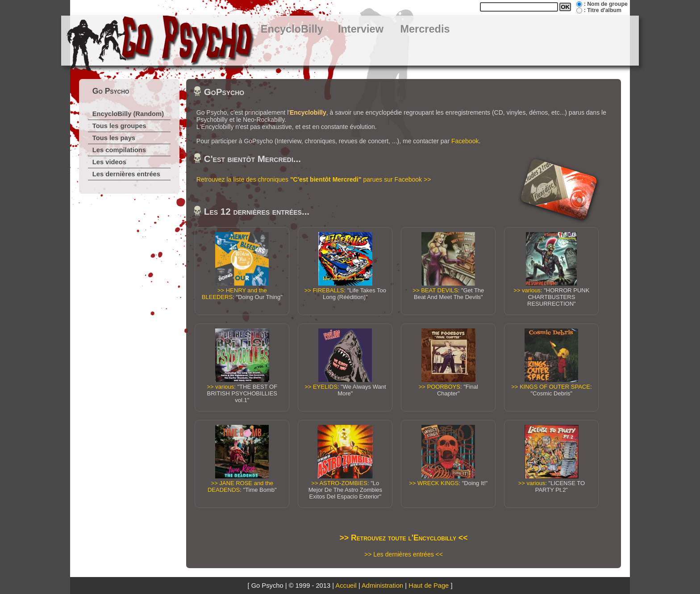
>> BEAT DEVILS (435, 290)
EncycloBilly (292, 29)
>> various (527, 290)
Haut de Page (429, 586)
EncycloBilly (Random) (128, 114)
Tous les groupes (119, 126)
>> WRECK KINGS (434, 483)
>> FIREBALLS (324, 290)
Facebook (465, 141)
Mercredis (425, 29)
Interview (361, 29)
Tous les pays (114, 138)
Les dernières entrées (126, 174)
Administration (382, 586)
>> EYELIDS (321, 387)
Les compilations (119, 150)
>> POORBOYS (440, 387)
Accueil (346, 586)
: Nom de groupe (606, 4)
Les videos (109, 162)
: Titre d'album (603, 10)
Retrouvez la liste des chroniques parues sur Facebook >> (314, 179)
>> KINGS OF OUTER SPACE (551, 387)
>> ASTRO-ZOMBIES (339, 483)
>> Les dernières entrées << (404, 554)
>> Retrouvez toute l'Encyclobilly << (404, 538)
